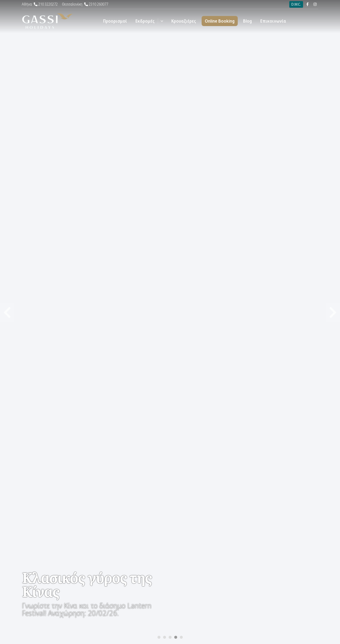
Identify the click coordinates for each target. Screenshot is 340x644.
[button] (162, 21)
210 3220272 (40, 4)
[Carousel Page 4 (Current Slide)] (176, 637)
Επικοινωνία (273, 21)
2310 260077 (85, 4)
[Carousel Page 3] (170, 637)
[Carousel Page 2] (165, 637)
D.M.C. (296, 4)
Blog (247, 21)
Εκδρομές (145, 21)
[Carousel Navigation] (170, 161)
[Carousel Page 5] (181, 637)
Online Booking (220, 21)
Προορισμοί (115, 21)
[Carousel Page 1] (159, 637)
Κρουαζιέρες (184, 21)
